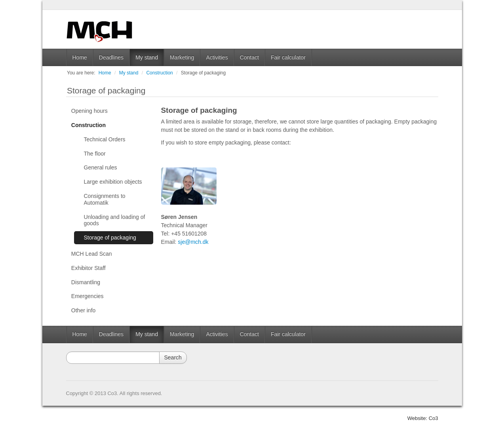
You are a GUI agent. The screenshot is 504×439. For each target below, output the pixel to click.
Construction (159, 73)
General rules (101, 167)
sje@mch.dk (193, 242)
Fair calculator (288, 57)
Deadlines (111, 57)
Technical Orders (105, 139)
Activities (217, 57)
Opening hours (89, 111)
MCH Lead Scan (92, 254)
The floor (95, 154)
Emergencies (87, 296)
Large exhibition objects (113, 182)
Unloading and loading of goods (115, 220)
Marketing (182, 57)
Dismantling (86, 282)
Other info (83, 310)
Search (173, 357)
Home (80, 57)
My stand (147, 57)
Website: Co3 (423, 418)
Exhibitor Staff (88, 268)
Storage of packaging (203, 73)
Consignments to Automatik (105, 199)
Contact (249, 57)
